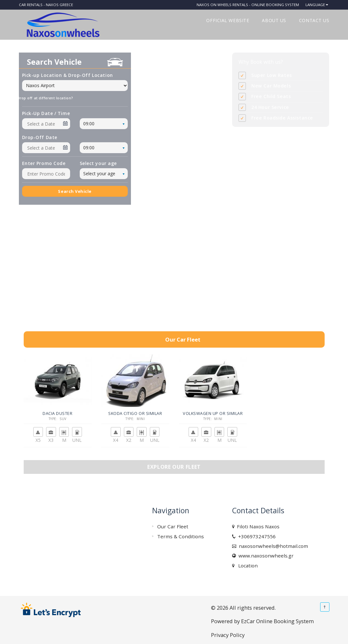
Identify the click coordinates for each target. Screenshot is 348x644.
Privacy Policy (228, 635)
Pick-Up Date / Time (46, 113)
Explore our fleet (174, 467)
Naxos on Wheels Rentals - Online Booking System (248, 5)
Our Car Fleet (173, 526)
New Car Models (271, 86)
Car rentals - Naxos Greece (46, 5)
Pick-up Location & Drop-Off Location (68, 75)
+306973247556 (256, 536)
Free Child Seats (271, 96)
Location (247, 566)
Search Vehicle (75, 191)
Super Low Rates (272, 75)
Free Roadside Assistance (282, 118)
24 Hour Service (270, 107)
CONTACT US (314, 20)
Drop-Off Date (40, 137)
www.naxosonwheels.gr (265, 556)
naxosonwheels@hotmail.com (272, 546)
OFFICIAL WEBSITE (228, 20)
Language (315, 5)
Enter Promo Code (44, 163)
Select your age (98, 163)
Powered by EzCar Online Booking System (262, 621)
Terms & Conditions (181, 536)
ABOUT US (274, 20)
